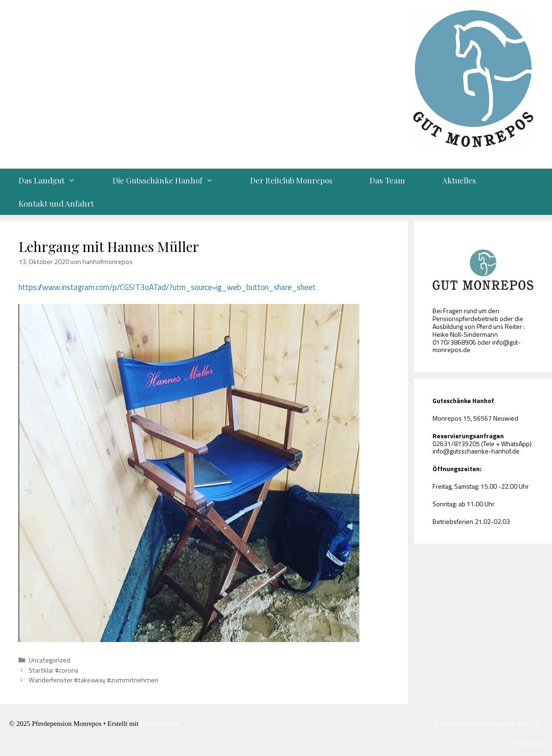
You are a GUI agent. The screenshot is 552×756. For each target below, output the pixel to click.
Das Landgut (56, 180)
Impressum (527, 743)
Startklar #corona (53, 670)
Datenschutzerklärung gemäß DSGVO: (488, 724)
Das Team (387, 180)
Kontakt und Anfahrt (56, 203)
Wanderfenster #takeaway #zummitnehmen (94, 680)
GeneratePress (160, 724)
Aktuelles (459, 180)
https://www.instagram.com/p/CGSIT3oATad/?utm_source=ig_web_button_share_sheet (167, 287)
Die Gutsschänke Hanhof (172, 180)
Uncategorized (50, 660)
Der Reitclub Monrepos (291, 180)
